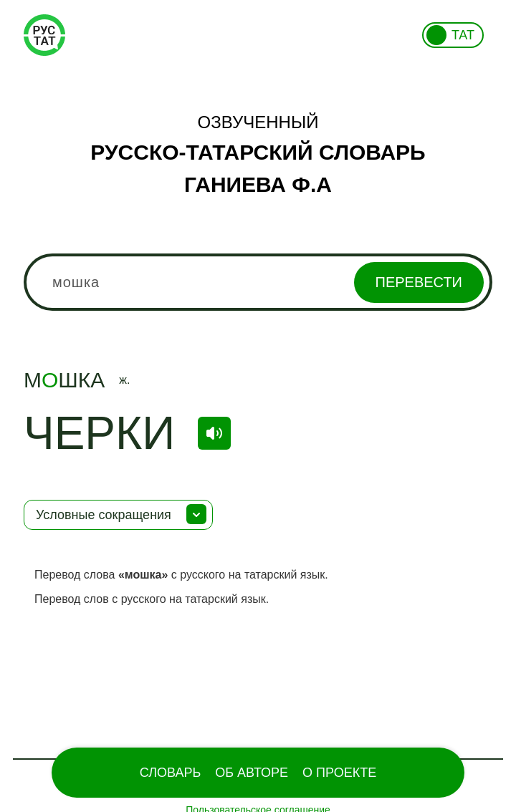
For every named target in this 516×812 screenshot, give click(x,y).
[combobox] (258, 282)
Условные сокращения (104, 515)
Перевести (419, 282)
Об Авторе (252, 773)
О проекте (339, 773)
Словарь (170, 773)
